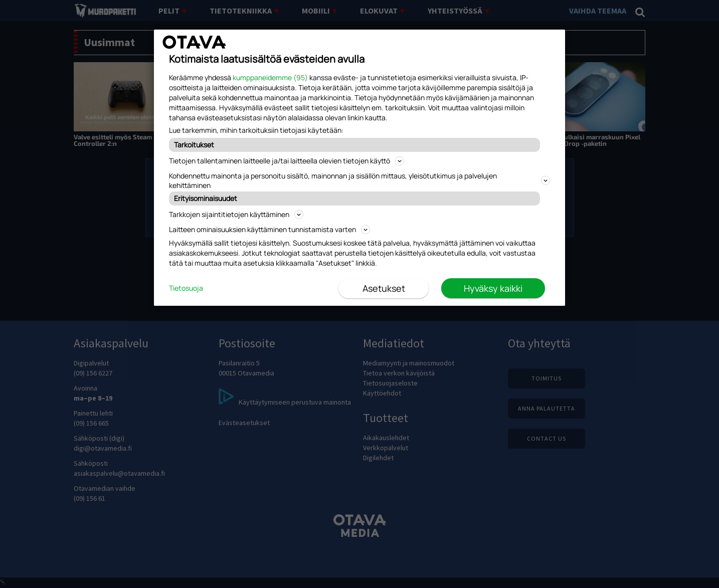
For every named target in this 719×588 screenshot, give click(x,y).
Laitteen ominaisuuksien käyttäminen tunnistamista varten (269, 229)
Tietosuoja (186, 288)
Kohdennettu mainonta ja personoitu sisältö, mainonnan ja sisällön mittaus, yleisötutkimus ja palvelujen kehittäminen (359, 180)
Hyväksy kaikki (493, 288)
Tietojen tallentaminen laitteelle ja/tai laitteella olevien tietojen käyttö (287, 161)
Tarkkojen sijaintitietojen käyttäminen (236, 214)
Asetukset (384, 288)
